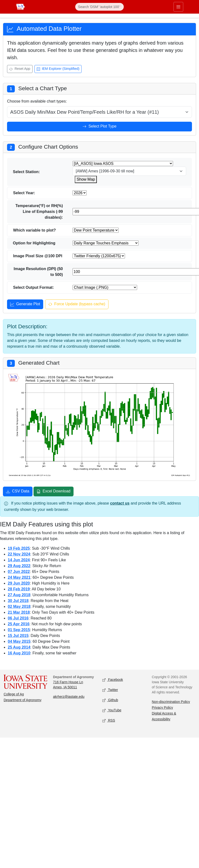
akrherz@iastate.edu (69, 697)
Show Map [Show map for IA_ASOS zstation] (86, 179)
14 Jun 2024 (19, 560)
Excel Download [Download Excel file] (54, 492)
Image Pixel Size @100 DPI (38, 256)
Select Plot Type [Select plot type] (99, 127)
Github (110, 700)
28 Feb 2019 (19, 589)
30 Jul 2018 (18, 601)
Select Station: (26, 172)
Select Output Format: (33, 287)
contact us (120, 503)
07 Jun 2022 (19, 572)
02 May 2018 (19, 607)
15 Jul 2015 (18, 636)
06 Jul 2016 (18, 618)
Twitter (110, 690)
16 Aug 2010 (19, 653)
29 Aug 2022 (19, 566)
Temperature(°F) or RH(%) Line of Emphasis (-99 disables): (39, 212)
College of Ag (14, 694)
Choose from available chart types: (37, 101)
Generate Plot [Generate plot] (25, 305)
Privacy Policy (162, 707)
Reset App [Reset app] (20, 69)
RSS (109, 721)
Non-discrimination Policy (171, 702)
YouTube (112, 711)
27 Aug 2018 (19, 595)
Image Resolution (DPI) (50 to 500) (38, 272)
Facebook (113, 680)
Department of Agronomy (23, 700)
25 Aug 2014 (19, 647)
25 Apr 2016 (19, 624)
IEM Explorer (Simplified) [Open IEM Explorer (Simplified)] (58, 69)
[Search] (99, 7)
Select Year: (24, 193)
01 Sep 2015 (19, 630)
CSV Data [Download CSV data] (18, 492)
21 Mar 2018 (19, 612)
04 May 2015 (19, 641)
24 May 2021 (19, 577)
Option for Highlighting (34, 243)
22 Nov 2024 (19, 554)
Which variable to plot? (34, 230)
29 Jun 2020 (19, 583)
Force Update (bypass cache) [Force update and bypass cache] (77, 305)
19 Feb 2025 (19, 548)
